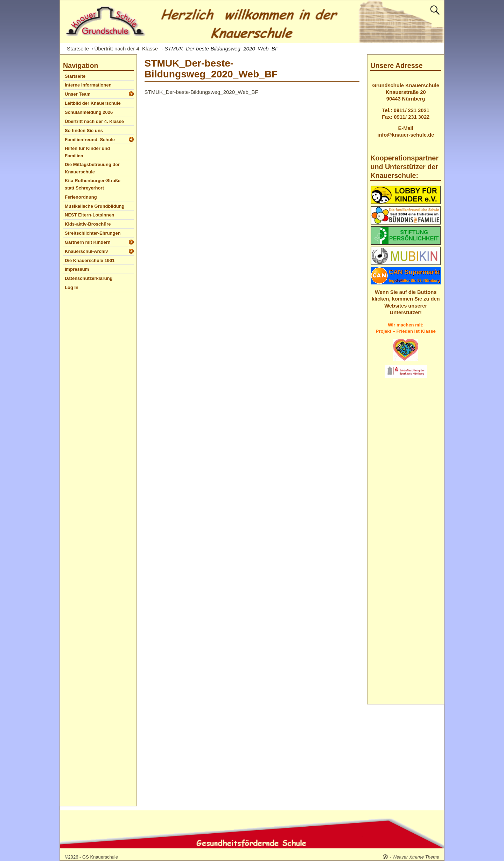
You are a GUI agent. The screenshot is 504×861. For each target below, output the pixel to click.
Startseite (78, 49)
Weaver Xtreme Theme (416, 857)
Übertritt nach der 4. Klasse (126, 49)
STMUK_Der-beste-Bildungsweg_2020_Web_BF (201, 92)
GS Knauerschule (100, 857)
